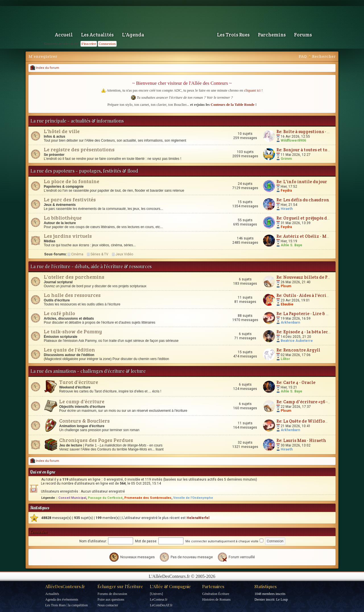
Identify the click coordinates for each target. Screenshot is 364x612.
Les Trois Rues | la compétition (66, 605)
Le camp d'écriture (82, 401)
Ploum (286, 286)
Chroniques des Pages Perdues (96, 440)
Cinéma (77, 254)
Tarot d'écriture (79, 382)
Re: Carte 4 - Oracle (296, 382)
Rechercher (324, 56)
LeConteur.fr (159, 599)
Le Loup (282, 599)
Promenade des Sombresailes (148, 498)
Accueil (64, 35)
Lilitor (285, 359)
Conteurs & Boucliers (84, 421)
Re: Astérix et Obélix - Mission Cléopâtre (319, 236)
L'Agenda (133, 35)
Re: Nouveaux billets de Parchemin (312, 277)
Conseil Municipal (72, 498)
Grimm (286, 159)
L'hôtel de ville (62, 131)
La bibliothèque (63, 218)
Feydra (286, 191)
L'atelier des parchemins (74, 277)
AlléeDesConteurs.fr (65, 586)
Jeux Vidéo (124, 254)
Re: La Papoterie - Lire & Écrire (308, 314)
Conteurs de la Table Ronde (233, 105)
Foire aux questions (111, 599)
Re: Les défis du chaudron (303, 200)
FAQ (303, 56)
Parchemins (272, 35)
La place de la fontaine (72, 181)
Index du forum (45, 68)
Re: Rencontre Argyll (298, 350)
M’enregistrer (43, 56)
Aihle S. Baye (291, 245)
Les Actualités (97, 35)
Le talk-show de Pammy (73, 331)
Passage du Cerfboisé (105, 498)
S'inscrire (89, 44)
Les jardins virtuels (68, 236)
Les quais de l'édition (69, 350)
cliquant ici (252, 90)
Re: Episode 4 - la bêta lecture (307, 332)
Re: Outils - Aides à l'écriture (306, 295)
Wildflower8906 (293, 140)
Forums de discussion (112, 594)
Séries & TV (99, 254)
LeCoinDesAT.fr (161, 605)
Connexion (107, 44)
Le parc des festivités (70, 199)
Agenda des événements (62, 599)
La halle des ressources (72, 295)
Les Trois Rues (233, 35)
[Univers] (156, 594)
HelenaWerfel (198, 518)
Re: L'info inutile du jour (302, 182)
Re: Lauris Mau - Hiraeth (301, 440)
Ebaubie (287, 304)
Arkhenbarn (290, 322)
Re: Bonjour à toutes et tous (304, 150)
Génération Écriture (216, 594)
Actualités (52, 594)
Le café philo (59, 313)
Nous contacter (108, 605)
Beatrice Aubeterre (297, 341)
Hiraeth (287, 209)
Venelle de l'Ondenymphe (193, 498)
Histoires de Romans (216, 599)
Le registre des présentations (79, 149)
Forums (303, 35)
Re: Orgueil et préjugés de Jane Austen (316, 218)
